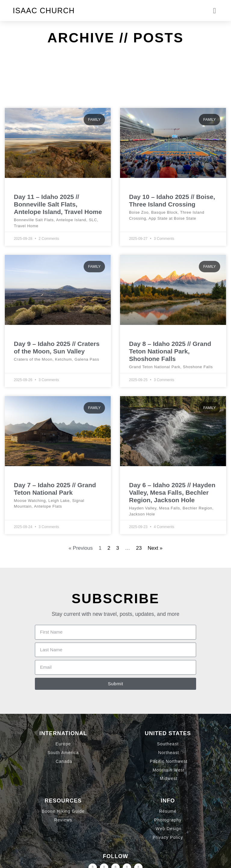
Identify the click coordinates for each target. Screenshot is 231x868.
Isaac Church (44, 11)
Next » (155, 548)
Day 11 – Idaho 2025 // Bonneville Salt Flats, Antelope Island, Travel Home (58, 204)
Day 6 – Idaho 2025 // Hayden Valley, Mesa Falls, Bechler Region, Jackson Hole (172, 492)
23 (139, 548)
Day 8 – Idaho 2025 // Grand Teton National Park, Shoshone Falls (170, 351)
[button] (214, 11)
